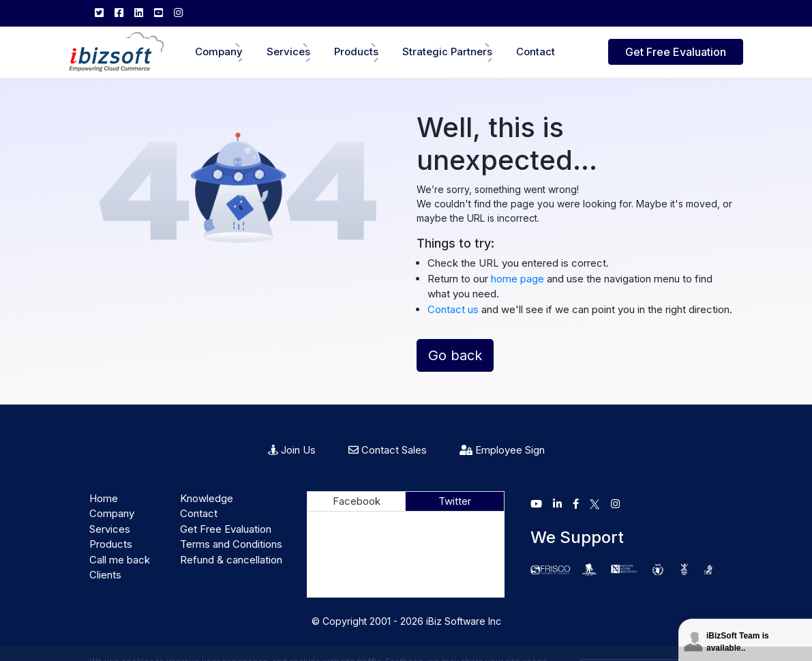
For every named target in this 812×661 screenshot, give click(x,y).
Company (219, 52)
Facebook (357, 501)
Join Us (292, 450)
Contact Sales (388, 450)
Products (356, 52)
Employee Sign (502, 450)
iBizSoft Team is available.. (738, 642)
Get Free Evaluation (676, 52)
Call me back (120, 560)
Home (104, 498)
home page (519, 279)
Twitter (455, 501)
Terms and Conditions (231, 544)
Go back (455, 355)
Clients (105, 575)
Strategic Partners (447, 52)
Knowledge (207, 498)
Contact (536, 52)
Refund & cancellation (231, 560)
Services (288, 52)
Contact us (453, 309)
